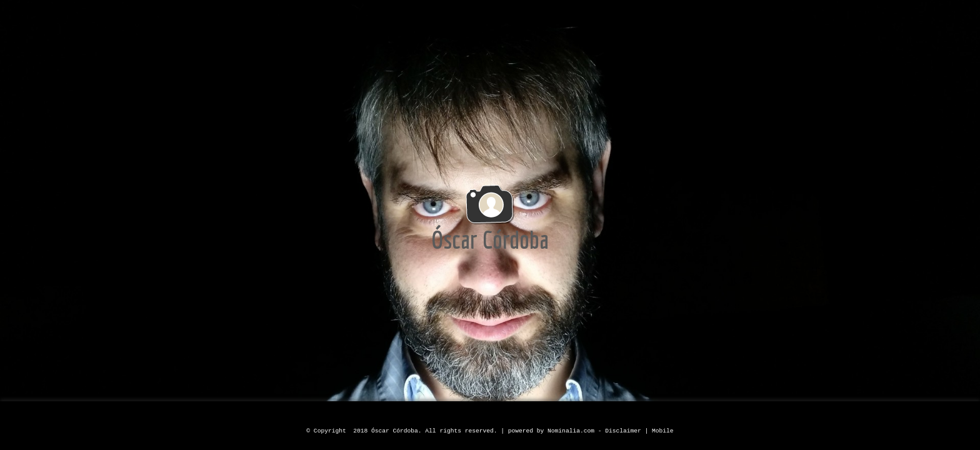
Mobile (663, 431)
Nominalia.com (571, 431)
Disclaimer (623, 431)
